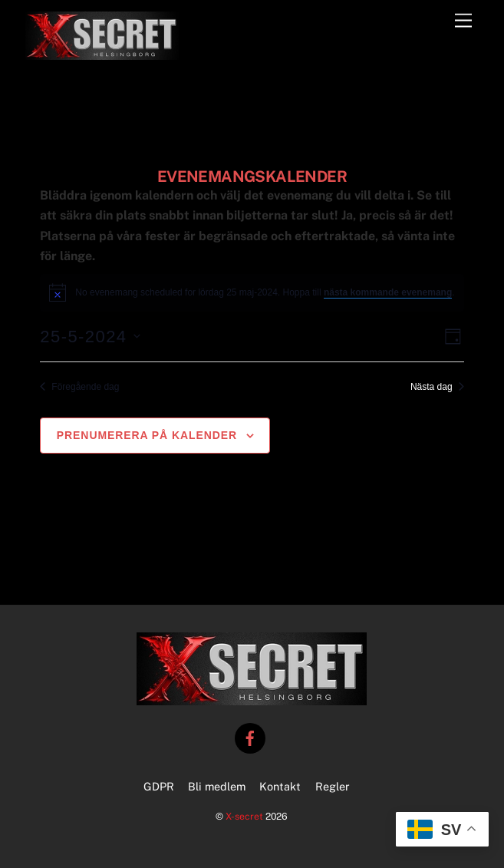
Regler (333, 786)
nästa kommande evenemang (388, 292)
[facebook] (250, 736)
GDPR (159, 786)
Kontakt (280, 786)
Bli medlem (217, 786)
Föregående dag (79, 387)
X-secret (244, 816)
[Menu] (463, 21)
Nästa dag (437, 387)
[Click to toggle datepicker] (90, 337)
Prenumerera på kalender (147, 435)
